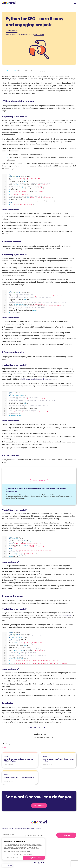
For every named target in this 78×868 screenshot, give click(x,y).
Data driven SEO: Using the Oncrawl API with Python (20, 759)
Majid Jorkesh (39, 34)
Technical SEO (12, 31)
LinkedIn (35, 862)
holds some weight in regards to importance (39, 379)
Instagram (39, 862)
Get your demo (39, 806)
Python (4, 748)
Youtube (43, 863)
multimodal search (65, 615)
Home (3, 71)
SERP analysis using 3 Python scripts (19, 776)
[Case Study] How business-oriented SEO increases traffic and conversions (36, 490)
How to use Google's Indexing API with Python (58, 759)
